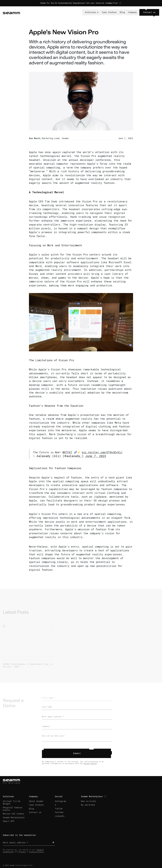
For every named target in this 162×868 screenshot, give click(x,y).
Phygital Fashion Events (13, 809)
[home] (11, 13)
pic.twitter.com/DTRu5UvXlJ (102, 452)
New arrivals (89, 801)
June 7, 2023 (96, 456)
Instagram (61, 801)
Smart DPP (9, 821)
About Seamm (36, 801)
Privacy (22, 852)
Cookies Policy (37, 852)
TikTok (59, 809)
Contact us (149, 12)
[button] (91, 12)
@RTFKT (67, 452)
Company (132, 12)
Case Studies (109, 12)
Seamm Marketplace (14, 817)
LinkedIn (60, 816)
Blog (122, 12)
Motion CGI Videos (13, 814)
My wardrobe (88, 805)
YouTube (59, 812)
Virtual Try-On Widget (12, 802)
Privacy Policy (90, 764)
